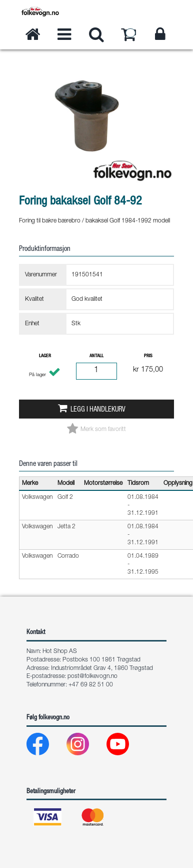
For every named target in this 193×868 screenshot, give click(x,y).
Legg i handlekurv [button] (98, 410)
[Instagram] (86, 747)
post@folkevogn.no (92, 676)
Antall (96, 356)
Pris (148, 356)
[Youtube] (126, 747)
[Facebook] (46, 747)
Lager (45, 356)
